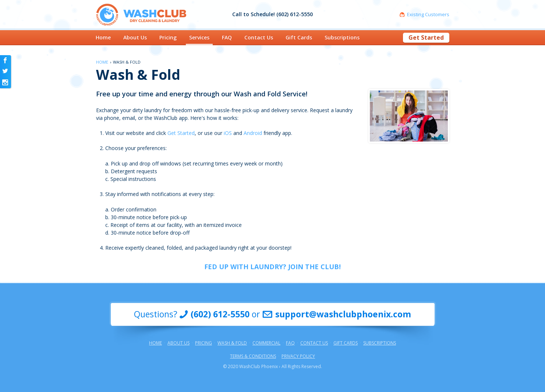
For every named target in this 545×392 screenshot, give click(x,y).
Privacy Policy (298, 356)
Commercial (266, 343)
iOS (228, 133)
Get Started (426, 38)
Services (199, 37)
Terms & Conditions (253, 356)
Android (253, 133)
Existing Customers (428, 15)
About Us (135, 37)
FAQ (227, 37)
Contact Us (259, 37)
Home (103, 37)
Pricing (168, 37)
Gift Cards (299, 37)
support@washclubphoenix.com (343, 314)
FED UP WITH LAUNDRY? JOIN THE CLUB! (272, 267)
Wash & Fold (232, 343)
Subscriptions (342, 37)
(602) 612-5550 (220, 314)
